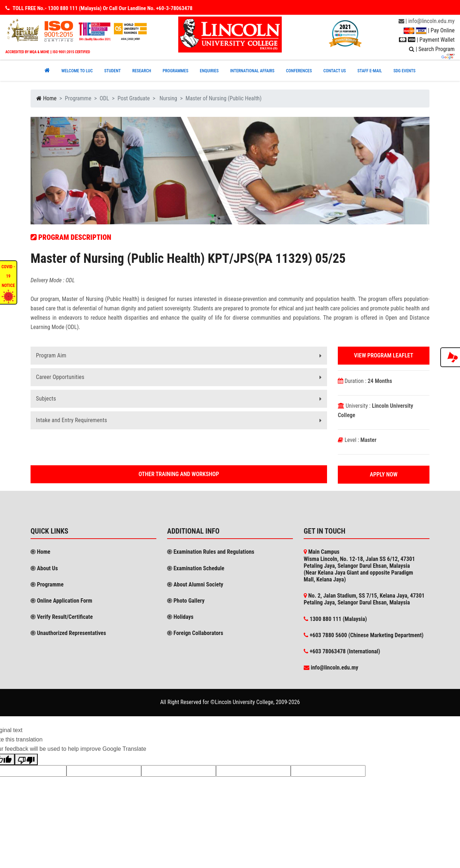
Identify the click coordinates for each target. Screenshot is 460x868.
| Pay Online (429, 30)
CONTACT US (335, 71)
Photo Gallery (186, 601)
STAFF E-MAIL (369, 71)
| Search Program (432, 49)
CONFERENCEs (299, 71)
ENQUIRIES (209, 71)
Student (112, 71)
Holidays (180, 617)
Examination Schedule (196, 568)
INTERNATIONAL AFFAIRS (252, 71)
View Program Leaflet (384, 355)
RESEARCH (142, 71)
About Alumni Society (195, 584)
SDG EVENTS (405, 71)
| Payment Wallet (427, 40)
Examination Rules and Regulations (211, 552)
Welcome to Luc (77, 71)
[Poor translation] (26, 759)
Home (46, 98)
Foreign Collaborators (195, 633)
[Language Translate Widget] (451, 55)
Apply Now (384, 474)
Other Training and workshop (179, 474)
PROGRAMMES (175, 71)
